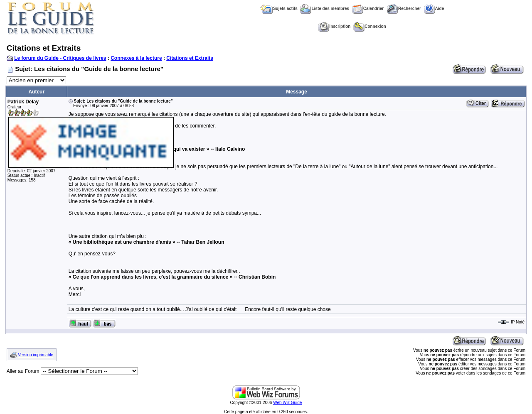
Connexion (370, 26)
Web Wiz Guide (287, 403)
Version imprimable (36, 355)
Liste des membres (325, 9)
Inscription (334, 26)
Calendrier (368, 9)
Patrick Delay (23, 102)
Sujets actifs (279, 9)
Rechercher (404, 9)
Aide (434, 9)
